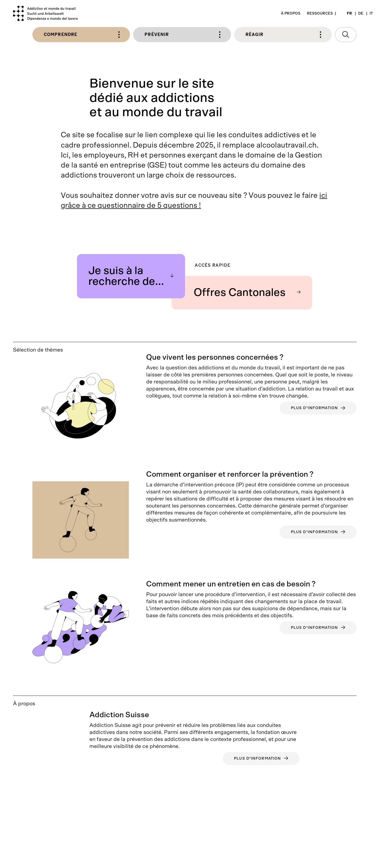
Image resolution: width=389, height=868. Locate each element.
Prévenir (182, 35)
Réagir (284, 35)
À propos (291, 13)
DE (361, 13)
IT (371, 13)
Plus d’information (318, 408)
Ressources (320, 13)
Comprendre (82, 35)
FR (349, 13)
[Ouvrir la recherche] (346, 35)
